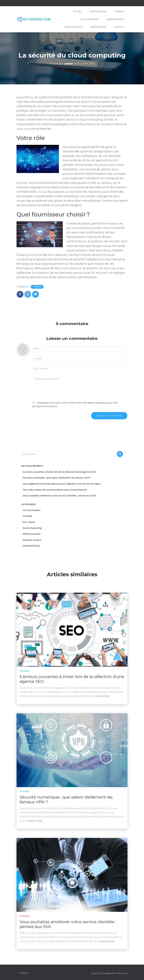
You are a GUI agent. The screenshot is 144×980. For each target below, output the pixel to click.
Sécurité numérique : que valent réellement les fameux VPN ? (57, 478)
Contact (119, 27)
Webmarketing (99, 27)
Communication (98, 11)
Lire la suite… (102, 696)
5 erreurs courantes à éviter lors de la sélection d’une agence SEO (59, 472)
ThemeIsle (122, 973)
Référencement (115, 19)
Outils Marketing (90, 19)
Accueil (78, 11)
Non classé (29, 522)
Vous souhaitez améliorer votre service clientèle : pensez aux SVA (59, 496)
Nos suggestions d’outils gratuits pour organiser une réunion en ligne (62, 484)
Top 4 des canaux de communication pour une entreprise (55, 490)
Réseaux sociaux (74, 27)
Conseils (119, 11)
